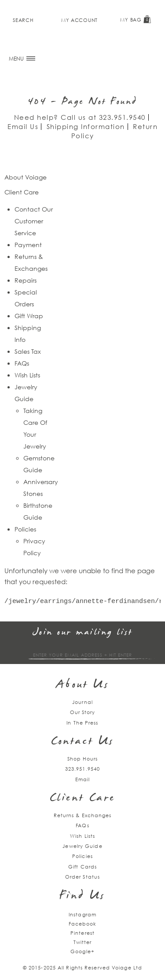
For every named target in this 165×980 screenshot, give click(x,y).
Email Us (23, 126)
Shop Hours (83, 759)
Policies (25, 529)
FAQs (22, 363)
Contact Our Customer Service (34, 221)
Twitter (83, 942)
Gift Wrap (29, 316)
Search (23, 20)
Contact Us (83, 742)
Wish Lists (27, 375)
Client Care (82, 799)
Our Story (83, 712)
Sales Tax (28, 351)
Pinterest (82, 933)
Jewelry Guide (82, 846)
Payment (28, 245)
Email (83, 779)
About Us (82, 685)
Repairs (26, 280)
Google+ (82, 951)
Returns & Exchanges (83, 815)
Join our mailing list (83, 633)
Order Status (82, 877)
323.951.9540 (122, 117)
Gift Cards (82, 867)
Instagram (82, 914)
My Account (79, 20)
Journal (82, 702)
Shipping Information (86, 126)
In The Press (82, 723)
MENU (22, 59)
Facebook (83, 924)
